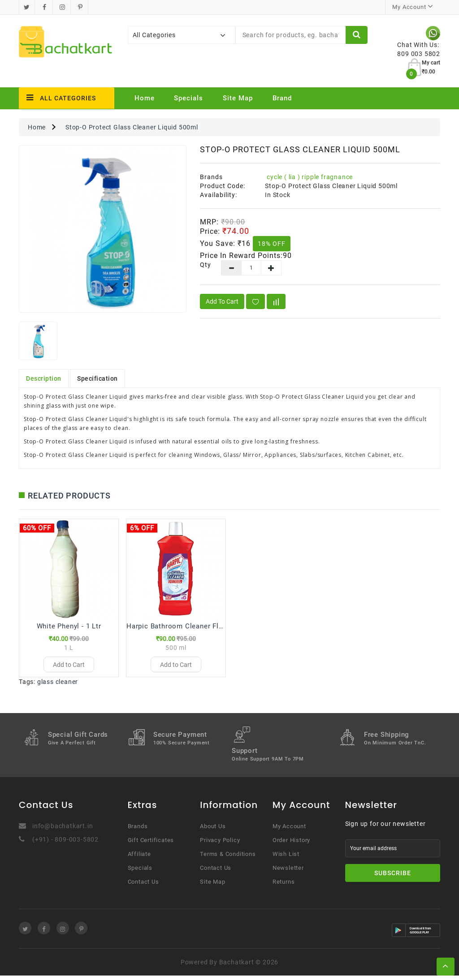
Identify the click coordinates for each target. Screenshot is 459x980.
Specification (97, 378)
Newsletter (288, 872)
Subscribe (393, 877)
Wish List (286, 858)
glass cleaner (58, 686)
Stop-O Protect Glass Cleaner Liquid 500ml (132, 127)
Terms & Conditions (228, 858)
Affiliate (139, 858)
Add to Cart (222, 301)
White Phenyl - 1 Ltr (69, 626)
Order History (291, 845)
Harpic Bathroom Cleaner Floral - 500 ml (193, 626)
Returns (284, 886)
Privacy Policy (220, 845)
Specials (188, 98)
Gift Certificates (151, 845)
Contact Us (143, 886)
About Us (213, 831)
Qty (204, 265)
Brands (138, 831)
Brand (282, 98)
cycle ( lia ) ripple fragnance (310, 177)
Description (44, 378)
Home (145, 98)
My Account (289, 831)
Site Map (238, 98)
